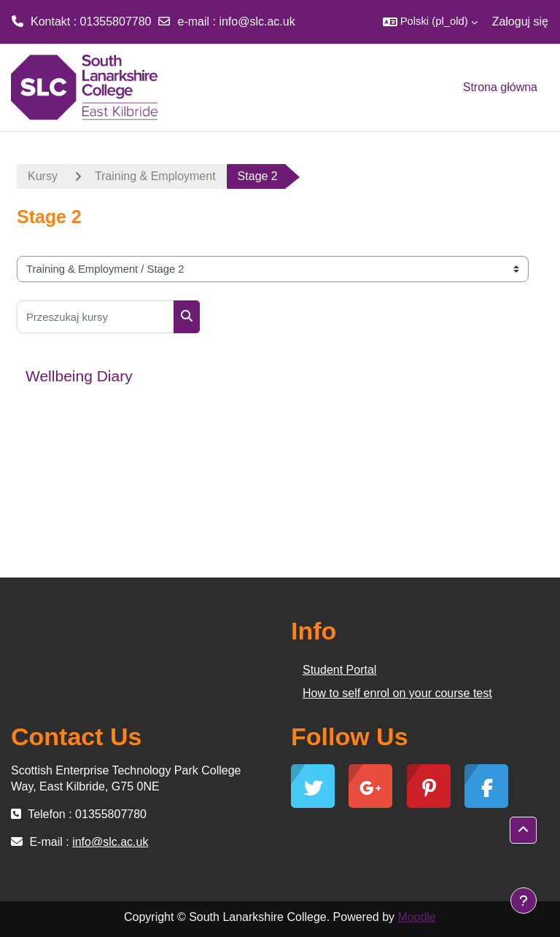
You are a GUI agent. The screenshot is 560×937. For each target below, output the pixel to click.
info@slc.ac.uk (257, 22)
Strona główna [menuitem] (500, 87)
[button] (430, 22)
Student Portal (339, 670)
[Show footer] (524, 901)
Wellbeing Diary (79, 376)
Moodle (417, 917)
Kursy (43, 176)
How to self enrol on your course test (397, 693)
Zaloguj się (520, 22)
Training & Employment (155, 176)
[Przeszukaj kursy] (96, 317)
